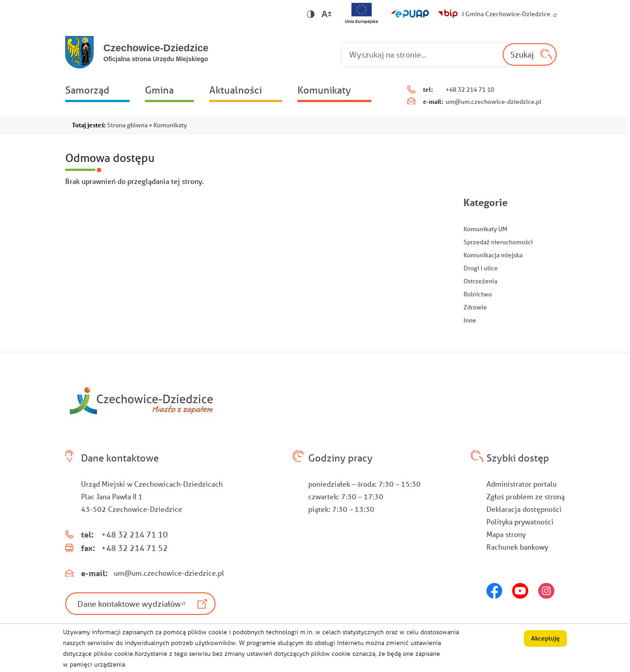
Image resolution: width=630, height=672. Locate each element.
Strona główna (127, 125)
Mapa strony (506, 534)
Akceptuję (545, 642)
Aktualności (236, 90)
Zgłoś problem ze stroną (526, 496)
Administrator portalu (522, 484)
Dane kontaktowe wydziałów (133, 604)
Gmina (159, 90)
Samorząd (87, 90)
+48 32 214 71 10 (470, 90)
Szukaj (522, 54)
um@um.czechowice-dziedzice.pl (493, 102)
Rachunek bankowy (517, 547)
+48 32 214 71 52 (135, 548)
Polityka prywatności (520, 522)
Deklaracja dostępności (524, 509)
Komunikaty (324, 90)
